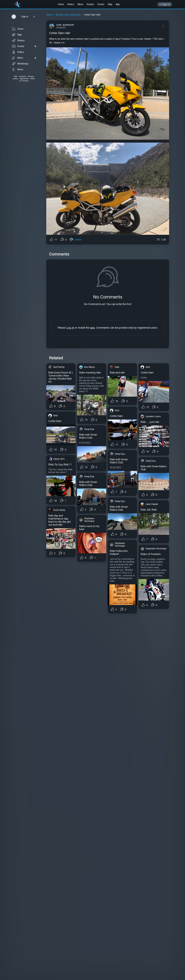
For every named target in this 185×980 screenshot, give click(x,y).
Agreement (24, 79)
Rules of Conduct (27, 80)
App (118, 4)
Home (61, 4)
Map (110, 4)
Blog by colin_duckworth (68, 15)
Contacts (23, 76)
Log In (70, 328)
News (18, 69)
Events (101, 4)
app (92, 328)
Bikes (80, 4)
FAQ (16, 76)
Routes (90, 4)
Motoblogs (20, 64)
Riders (71, 4)
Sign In (165, 4)
